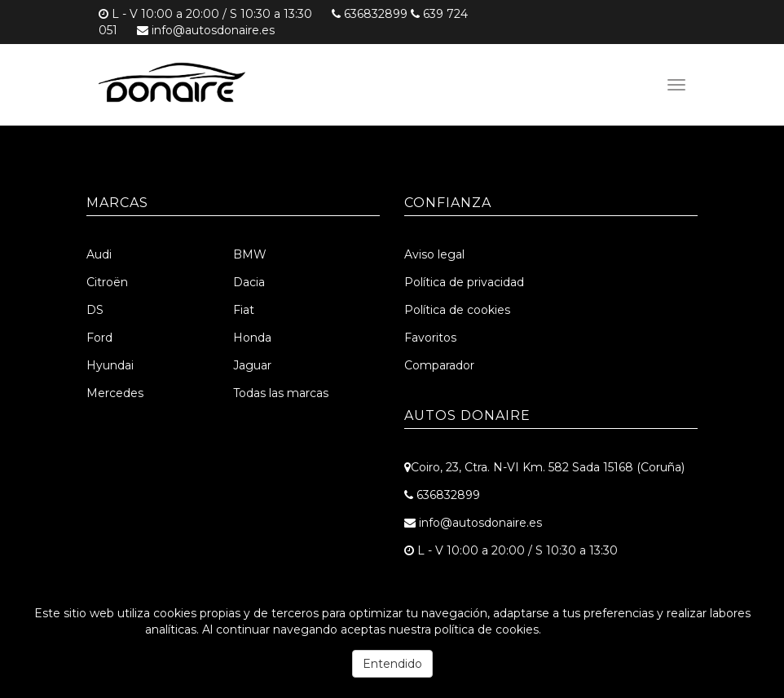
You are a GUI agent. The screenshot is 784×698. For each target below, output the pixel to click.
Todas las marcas (281, 393)
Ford (99, 338)
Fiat (244, 310)
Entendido (392, 664)
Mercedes (115, 393)
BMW (250, 254)
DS (95, 310)
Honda (252, 338)
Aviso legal (434, 254)
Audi (99, 254)
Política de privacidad (464, 282)
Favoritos (430, 338)
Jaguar (252, 365)
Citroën (107, 282)
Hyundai (110, 365)
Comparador (439, 365)
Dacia (249, 282)
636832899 (376, 14)
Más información (592, 630)
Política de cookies (457, 310)
